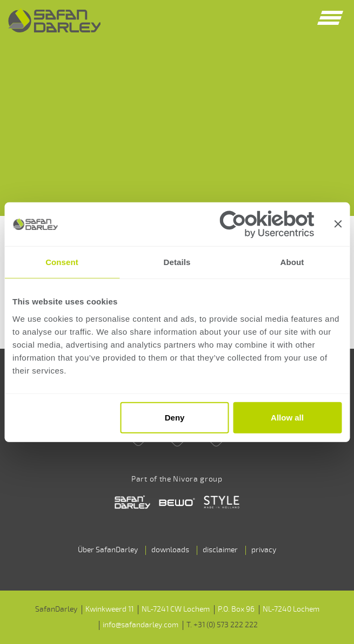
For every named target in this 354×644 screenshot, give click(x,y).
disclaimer (220, 550)
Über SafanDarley (108, 550)
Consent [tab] (62, 262)
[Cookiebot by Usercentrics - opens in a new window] (267, 224)
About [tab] (292, 262)
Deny (175, 418)
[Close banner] (338, 224)
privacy (264, 550)
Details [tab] (177, 262)
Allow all (287, 418)
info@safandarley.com (141, 625)
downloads (170, 550)
